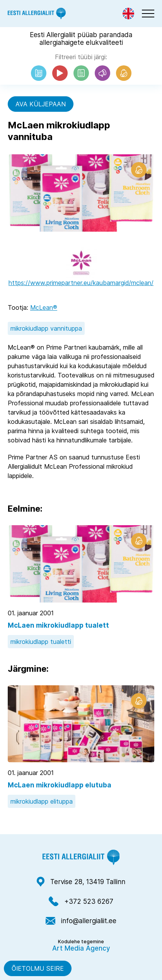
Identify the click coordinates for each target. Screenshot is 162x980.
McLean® (44, 307)
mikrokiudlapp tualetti (41, 642)
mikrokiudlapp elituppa (42, 801)
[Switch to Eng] (128, 14)
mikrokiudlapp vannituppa (46, 328)
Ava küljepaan (41, 104)
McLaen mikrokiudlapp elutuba (60, 785)
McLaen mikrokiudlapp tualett (58, 625)
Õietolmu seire (38, 968)
